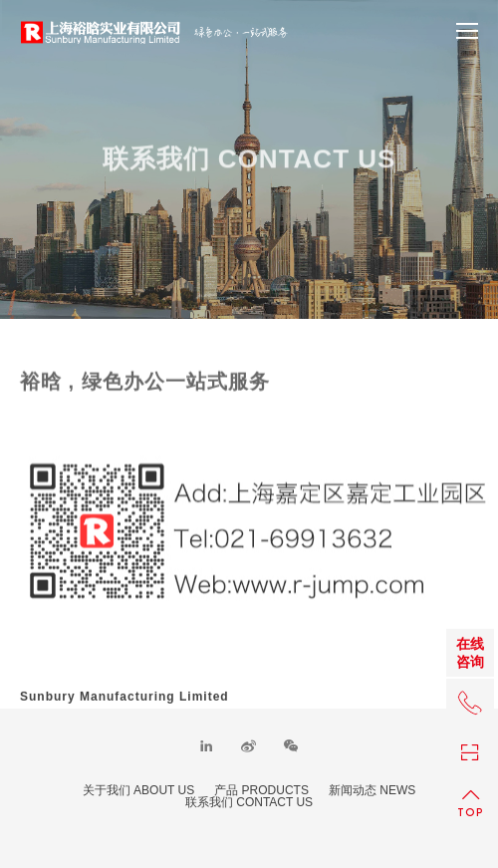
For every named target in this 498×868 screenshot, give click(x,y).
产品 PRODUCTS (261, 790)
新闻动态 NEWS (372, 790)
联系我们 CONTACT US (249, 802)
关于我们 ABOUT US (138, 790)
